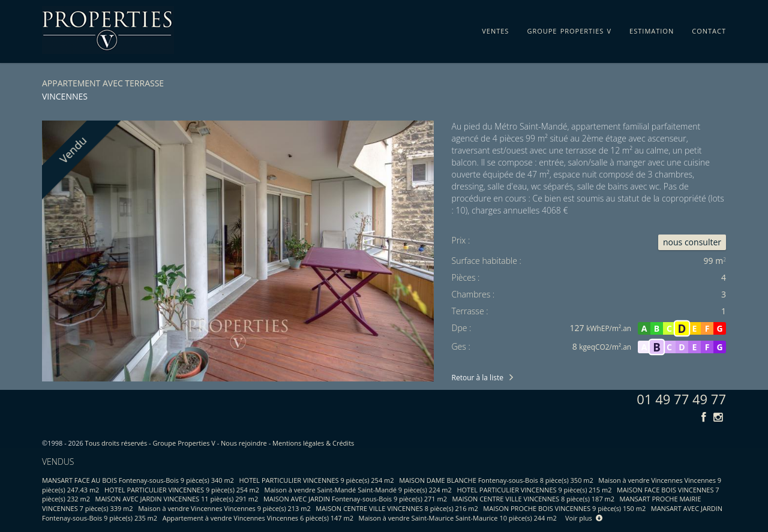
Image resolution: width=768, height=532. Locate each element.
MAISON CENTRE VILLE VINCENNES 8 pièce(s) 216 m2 (397, 508)
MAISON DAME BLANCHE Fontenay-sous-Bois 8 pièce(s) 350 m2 (496, 480)
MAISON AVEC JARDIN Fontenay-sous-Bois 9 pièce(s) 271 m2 (355, 499)
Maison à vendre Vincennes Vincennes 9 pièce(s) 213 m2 (224, 508)
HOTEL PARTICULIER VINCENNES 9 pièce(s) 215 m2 (534, 490)
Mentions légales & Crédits (313, 443)
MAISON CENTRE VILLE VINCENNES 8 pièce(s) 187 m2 (533, 499)
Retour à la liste (478, 378)
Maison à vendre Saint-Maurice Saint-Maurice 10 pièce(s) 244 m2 (458, 518)
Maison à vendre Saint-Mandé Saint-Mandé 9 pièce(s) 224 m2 (358, 490)
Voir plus (584, 518)
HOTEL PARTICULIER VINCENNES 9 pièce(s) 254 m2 (317, 480)
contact (709, 29)
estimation (652, 29)
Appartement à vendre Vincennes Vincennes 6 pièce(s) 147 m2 (258, 518)
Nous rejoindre (244, 443)
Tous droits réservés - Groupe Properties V (150, 443)
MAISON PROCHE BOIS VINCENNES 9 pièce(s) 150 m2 (564, 508)
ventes (495, 29)
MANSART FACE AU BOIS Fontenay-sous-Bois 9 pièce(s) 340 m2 (138, 480)
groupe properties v (569, 29)
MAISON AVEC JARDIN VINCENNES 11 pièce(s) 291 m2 (177, 499)
